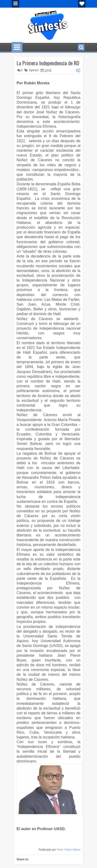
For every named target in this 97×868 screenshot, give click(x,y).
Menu (15, 4)
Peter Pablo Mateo (69, 850)
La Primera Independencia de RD (48, 63)
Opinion (34, 70)
